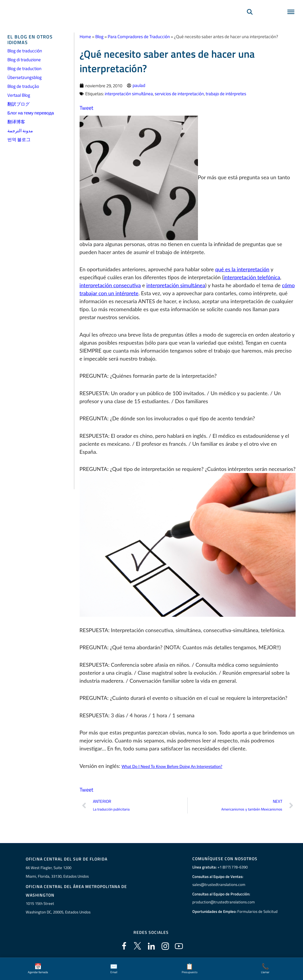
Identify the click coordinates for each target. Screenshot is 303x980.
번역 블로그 (19, 139)
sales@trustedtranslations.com (219, 884)
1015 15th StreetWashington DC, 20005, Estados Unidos (58, 907)
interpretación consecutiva (111, 285)
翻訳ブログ (18, 104)
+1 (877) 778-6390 (233, 867)
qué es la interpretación (242, 269)
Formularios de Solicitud (257, 911)
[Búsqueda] (250, 20)
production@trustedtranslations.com (224, 902)
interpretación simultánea (129, 93)
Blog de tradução (23, 86)
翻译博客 (16, 122)
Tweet (86, 107)
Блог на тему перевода (31, 113)
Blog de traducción (25, 51)
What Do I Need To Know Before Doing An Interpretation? (172, 766)
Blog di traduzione (24, 60)
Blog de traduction (24, 68)
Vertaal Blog (19, 95)
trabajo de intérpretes (226, 93)
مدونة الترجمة (20, 131)
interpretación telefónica (252, 277)
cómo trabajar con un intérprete (116, 293)
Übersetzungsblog (25, 77)
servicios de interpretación (179, 93)
